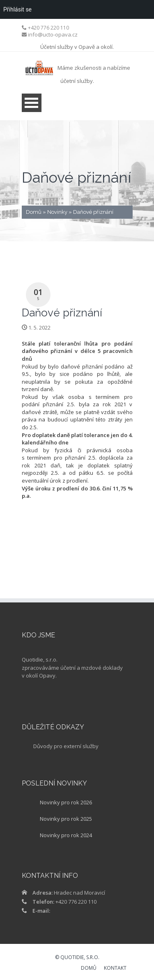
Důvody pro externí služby (66, 746)
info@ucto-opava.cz (53, 34)
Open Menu (32, 103)
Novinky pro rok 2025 (66, 819)
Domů (34, 212)
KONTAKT (115, 969)
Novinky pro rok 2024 (66, 835)
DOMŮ (89, 969)
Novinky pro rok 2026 (66, 802)
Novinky (57, 212)
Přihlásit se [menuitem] (17, 9)
